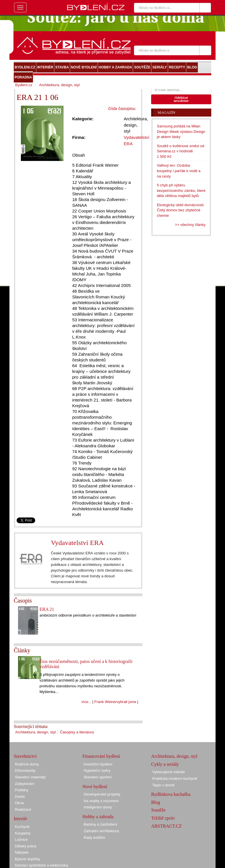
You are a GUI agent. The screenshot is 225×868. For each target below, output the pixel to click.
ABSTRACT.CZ (166, 826)
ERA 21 (47, 609)
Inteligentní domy (98, 807)
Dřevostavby (25, 770)
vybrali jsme (126, 702)
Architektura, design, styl (35, 732)
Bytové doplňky (27, 859)
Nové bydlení (95, 787)
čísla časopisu (122, 108)
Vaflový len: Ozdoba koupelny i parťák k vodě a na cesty (179, 171)
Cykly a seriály (165, 764)
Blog (156, 802)
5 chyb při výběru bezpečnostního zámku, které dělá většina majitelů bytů (181, 190)
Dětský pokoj (25, 846)
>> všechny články (190, 225)
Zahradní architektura (101, 831)
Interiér (20, 819)
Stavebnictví (25, 756)
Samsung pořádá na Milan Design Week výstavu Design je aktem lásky (181, 131)
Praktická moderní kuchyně (175, 779)
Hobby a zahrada (98, 817)
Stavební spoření (98, 777)
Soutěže (158, 810)
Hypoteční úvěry (97, 770)
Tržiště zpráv (163, 818)
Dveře (20, 797)
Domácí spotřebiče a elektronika (42, 865)
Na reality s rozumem (101, 801)
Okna (19, 803)
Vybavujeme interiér (169, 772)
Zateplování (25, 784)
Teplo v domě (163, 785)
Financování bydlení (101, 756)
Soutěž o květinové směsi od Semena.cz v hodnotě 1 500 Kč (180, 151)
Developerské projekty (102, 794)
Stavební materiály (30, 777)
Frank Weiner (106, 702)
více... (86, 702)
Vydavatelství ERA (77, 543)
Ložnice (21, 840)
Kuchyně (22, 827)
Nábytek (22, 852)
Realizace (23, 809)
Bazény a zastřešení (100, 824)
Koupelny (23, 833)
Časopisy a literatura (77, 732)
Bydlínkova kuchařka (171, 794)
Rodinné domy (27, 764)
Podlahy (22, 790)
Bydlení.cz (24, 85)
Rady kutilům (94, 838)
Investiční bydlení (98, 764)
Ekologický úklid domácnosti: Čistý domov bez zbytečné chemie (181, 210)
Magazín (166, 112)
